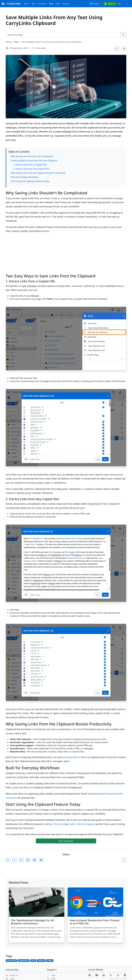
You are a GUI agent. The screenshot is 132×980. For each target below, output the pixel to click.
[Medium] (125, 975)
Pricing (65, 4)
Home (9, 42)
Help (58, 4)
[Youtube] (98, 975)
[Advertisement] (66, 253)
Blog (51, 4)
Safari (73, 824)
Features (41, 961)
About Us (12, 975)
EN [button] (120, 4)
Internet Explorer (86, 824)
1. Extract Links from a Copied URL (30, 165)
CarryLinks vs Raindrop (78, 757)
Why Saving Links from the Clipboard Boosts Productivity (38, 173)
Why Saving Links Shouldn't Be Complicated (32, 156)
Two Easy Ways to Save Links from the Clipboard (34, 161)
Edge (66, 824)
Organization (24, 961)
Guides (50, 961)
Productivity (11, 961)
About (27, 4)
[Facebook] (91, 975)
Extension (42, 4)
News (10, 979)
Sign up (110, 4)
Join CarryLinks (66, 841)
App (34, 4)
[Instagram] (119, 975)
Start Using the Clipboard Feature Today (30, 181)
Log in (95, 4)
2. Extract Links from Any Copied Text (31, 169)
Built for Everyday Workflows (25, 177)
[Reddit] (105, 975)
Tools (33, 961)
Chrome (58, 824)
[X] (112, 975)
